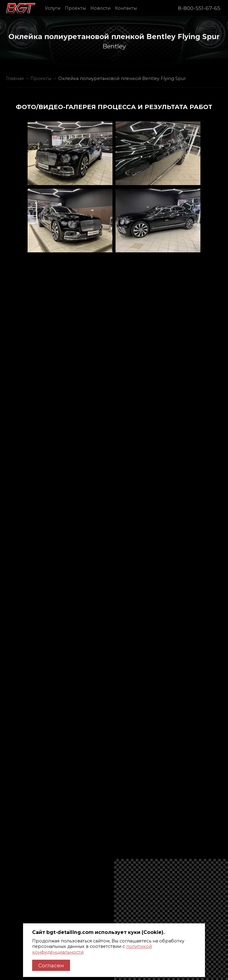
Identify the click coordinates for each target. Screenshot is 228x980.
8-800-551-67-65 (199, 8)
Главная (15, 78)
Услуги (53, 8)
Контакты (126, 8)
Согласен (51, 965)
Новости (100, 8)
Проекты (75, 8)
